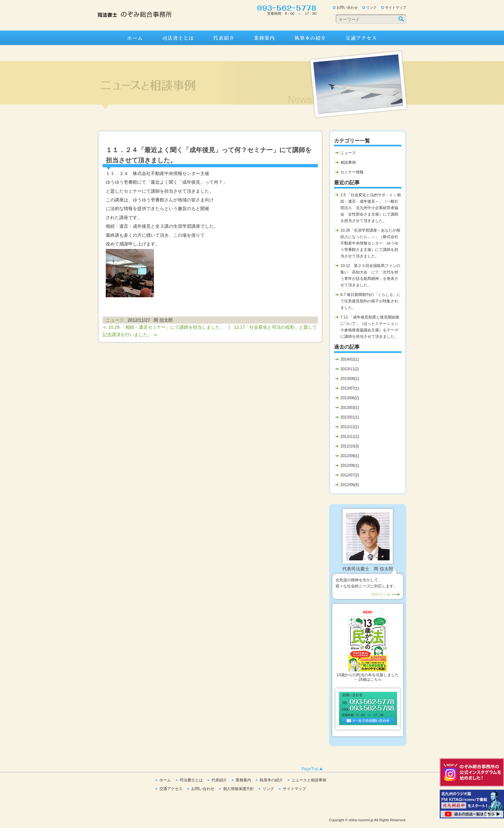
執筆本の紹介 (310, 38)
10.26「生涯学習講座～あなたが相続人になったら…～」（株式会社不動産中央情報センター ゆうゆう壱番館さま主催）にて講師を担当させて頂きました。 (370, 243)
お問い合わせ (347, 7)
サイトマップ (396, 7)
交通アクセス (361, 38)
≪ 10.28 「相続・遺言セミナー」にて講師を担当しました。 (163, 327)
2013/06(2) (350, 398)
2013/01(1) (350, 417)
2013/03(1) (350, 408)
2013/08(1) (350, 379)
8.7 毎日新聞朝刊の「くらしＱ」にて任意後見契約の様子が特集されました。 (370, 301)
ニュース (115, 320)
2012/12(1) (350, 427)
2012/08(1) (350, 465)
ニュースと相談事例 (309, 780)
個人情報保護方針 (239, 789)
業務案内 (264, 38)
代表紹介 (224, 38)
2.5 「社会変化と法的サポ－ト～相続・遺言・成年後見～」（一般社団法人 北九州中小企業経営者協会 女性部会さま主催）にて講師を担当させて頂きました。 (371, 208)
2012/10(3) (350, 446)
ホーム (135, 38)
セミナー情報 (352, 172)
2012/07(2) (350, 475)
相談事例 (348, 162)
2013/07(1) (350, 388)
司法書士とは (178, 38)
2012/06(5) (350, 485)
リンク (371, 7)
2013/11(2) (350, 369)
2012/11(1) (350, 437)
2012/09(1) (350, 456)
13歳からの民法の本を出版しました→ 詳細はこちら (368, 649)
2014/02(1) (350, 359)
